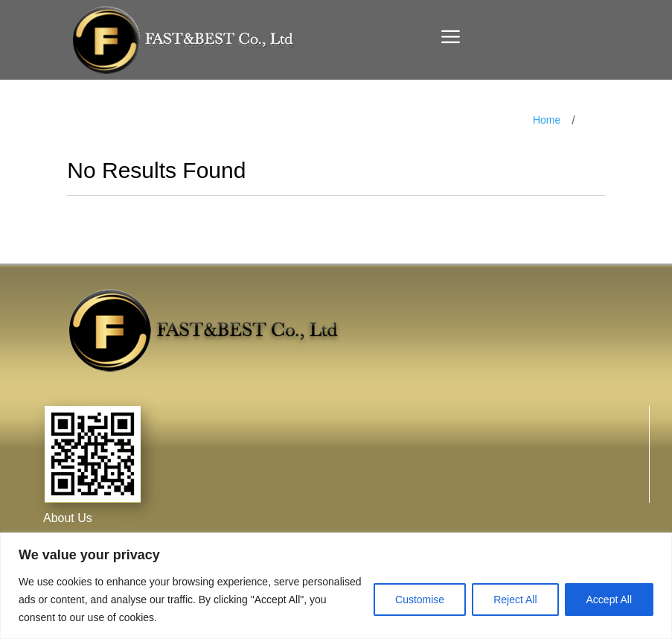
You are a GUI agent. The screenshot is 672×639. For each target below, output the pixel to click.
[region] (336, 586)
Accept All (609, 600)
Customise (420, 600)
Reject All (515, 600)
